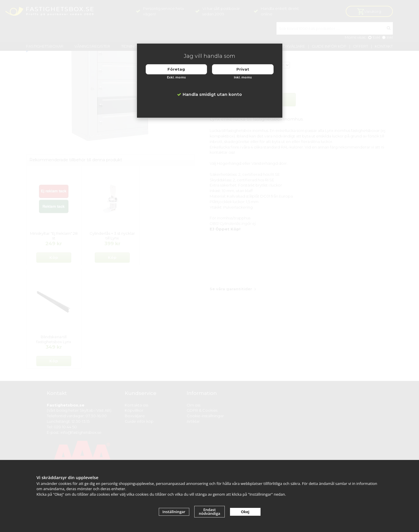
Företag (176, 69)
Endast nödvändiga (210, 512)
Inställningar (174, 512)
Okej (245, 512)
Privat (243, 69)
